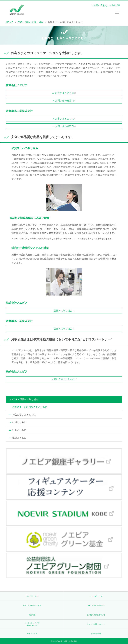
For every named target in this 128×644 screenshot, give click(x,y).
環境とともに (19, 438)
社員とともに (19, 422)
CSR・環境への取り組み (30, 22)
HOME (9, 22)
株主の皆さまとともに (24, 415)
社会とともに (19, 430)
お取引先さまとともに (63, 379)
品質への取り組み (63, 311)
